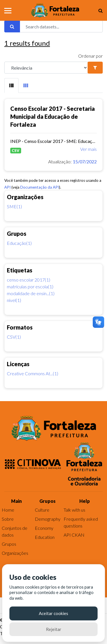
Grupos (9, 544)
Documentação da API (40, 187)
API (7, 187)
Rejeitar (54, 629)
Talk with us (74, 510)
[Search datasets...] (61, 26)
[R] (46, 68)
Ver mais (88, 149)
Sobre (8, 519)
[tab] (11, 86)
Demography (48, 519)
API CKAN (74, 535)
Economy (44, 528)
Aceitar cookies (53, 613)
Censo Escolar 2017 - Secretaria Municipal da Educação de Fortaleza (53, 116)
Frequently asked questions (81, 522)
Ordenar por (90, 56)
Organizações (15, 553)
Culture (42, 510)
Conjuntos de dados (15, 531)
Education (45, 537)
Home (8, 510)
